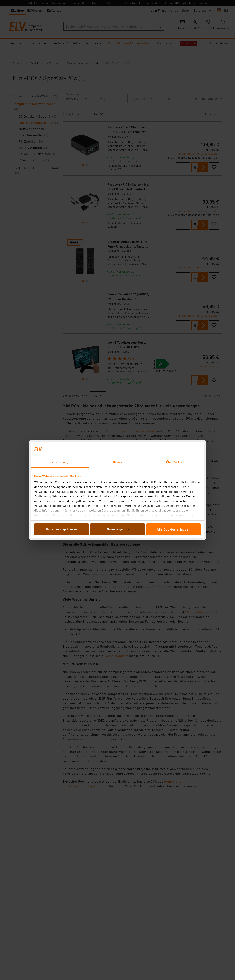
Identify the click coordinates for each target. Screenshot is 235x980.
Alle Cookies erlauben (174, 529)
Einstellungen (118, 529)
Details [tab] (118, 462)
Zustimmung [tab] (60, 462)
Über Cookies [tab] (175, 462)
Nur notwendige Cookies (62, 529)
